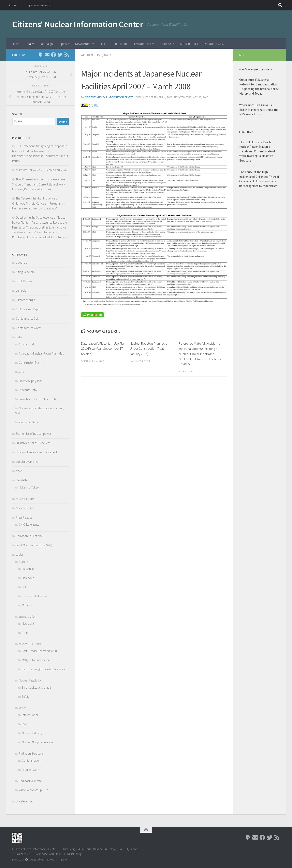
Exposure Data (28, 390)
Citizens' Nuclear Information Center (78, 24)
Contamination (31, 761)
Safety (26, 697)
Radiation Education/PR (31, 536)
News (16, 44)
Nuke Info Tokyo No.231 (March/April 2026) (42, 170)
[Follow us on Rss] (67, 55)
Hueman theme (58, 860)
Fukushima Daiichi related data (38, 399)
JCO (25, 587)
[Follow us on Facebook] (54, 55)
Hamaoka (28, 578)
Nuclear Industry (32, 733)
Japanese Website (38, 5)
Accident (24, 562)
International (30, 715)
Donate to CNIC (214, 44)
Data (28, 44)
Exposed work (31, 770)
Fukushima (29, 569)
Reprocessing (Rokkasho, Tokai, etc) (44, 669)
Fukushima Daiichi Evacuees (33, 443)
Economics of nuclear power (33, 434)
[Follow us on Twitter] (60, 55)
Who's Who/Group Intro (34, 790)
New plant (28, 624)
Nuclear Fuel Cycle (30, 644)
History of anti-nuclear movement (36, 452)
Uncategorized (25, 801)
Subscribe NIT (189, 44)
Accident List (91, 55)
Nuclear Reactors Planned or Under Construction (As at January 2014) (150, 348)
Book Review (24, 281)
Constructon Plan (30, 363)
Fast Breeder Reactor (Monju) (40, 651)
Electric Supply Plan (31, 381)
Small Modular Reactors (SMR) (34, 545)
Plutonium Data (28, 422)
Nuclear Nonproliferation (37, 742)
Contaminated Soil (27, 319)
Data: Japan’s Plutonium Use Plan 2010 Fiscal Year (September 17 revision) (101, 348)
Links (103, 44)
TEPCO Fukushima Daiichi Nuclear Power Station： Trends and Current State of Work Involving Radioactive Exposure (39, 184)
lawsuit (26, 724)
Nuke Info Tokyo (29, 487)
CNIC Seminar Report (29, 309)
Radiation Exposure (31, 753)
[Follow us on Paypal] (41, 55)
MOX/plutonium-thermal (36, 660)
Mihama (27, 605)
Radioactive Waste (30, 781)
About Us (15, 5)
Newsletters (83, 44)
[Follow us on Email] (47, 55)
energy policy (27, 616)
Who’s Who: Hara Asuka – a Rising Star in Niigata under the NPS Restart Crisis (259, 110)
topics (62, 44)
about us (21, 263)
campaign (46, 44)
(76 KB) (94, 105)
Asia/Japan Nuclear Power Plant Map (41, 353)
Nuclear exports (25, 499)
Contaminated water (28, 328)
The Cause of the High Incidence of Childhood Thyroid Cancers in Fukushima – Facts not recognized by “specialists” (39, 203)
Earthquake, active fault (36, 687)
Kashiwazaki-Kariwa (34, 596)
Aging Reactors (25, 272)
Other (22, 708)
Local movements (27, 462)
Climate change (25, 300)
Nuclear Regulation (31, 680)
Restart (26, 633)
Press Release (142, 44)
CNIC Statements (29, 525)
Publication (119, 44)
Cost (22, 372)
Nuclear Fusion (25, 508)
